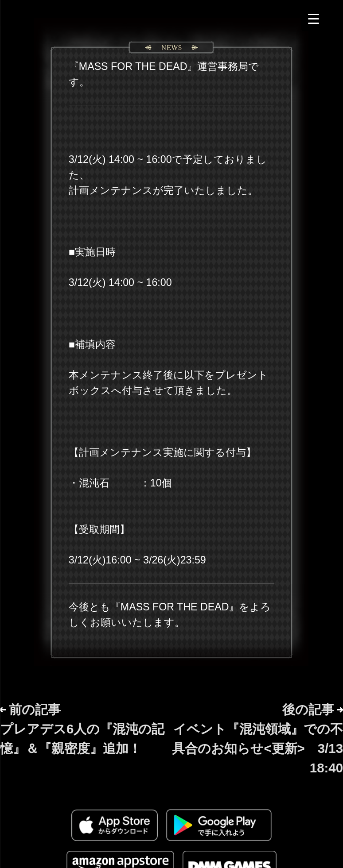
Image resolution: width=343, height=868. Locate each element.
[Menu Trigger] (314, 19)
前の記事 (82, 729)
